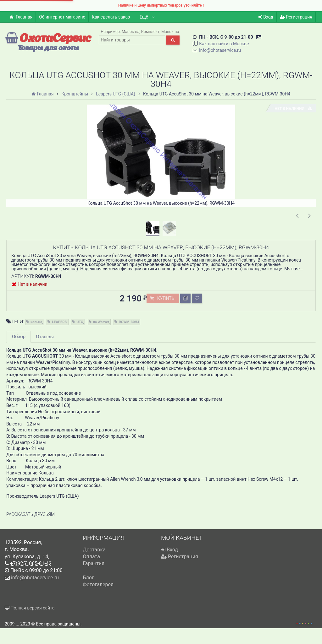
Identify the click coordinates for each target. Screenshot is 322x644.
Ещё (147, 17)
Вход (266, 17)
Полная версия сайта (30, 608)
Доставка (94, 550)
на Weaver (101, 322)
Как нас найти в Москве (224, 44)
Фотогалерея (98, 584)
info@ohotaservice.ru (220, 50)
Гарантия (94, 563)
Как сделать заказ (111, 17)
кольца (36, 322)
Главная (21, 17)
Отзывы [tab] (45, 337)
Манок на (130, 32)
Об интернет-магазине (62, 17)
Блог (89, 578)
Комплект (150, 32)
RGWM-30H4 (129, 322)
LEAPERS (59, 322)
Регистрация (296, 17)
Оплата (92, 557)
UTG (80, 322)
